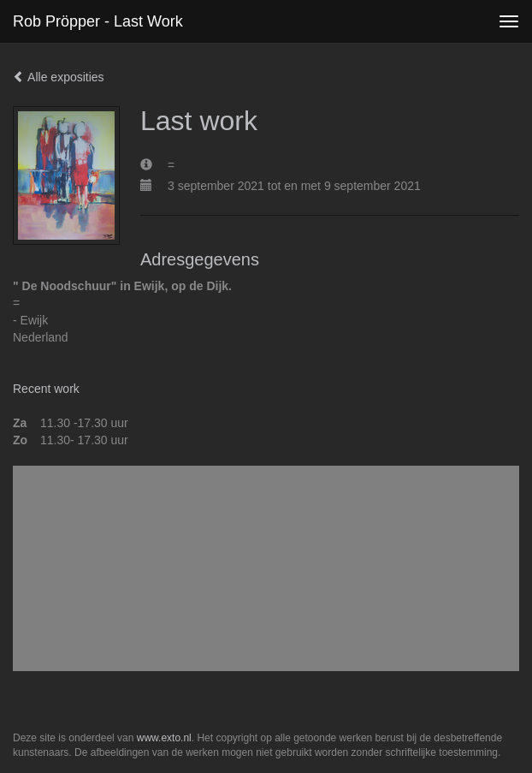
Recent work (46, 389)
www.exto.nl (164, 738)
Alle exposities (59, 77)
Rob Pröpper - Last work (98, 21)
